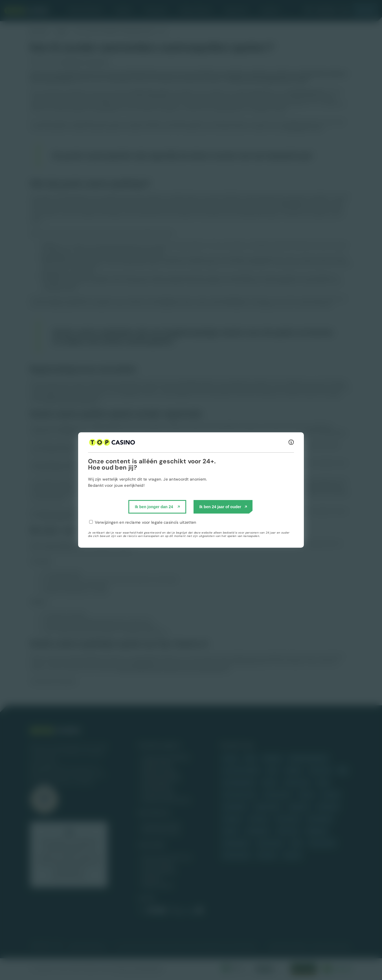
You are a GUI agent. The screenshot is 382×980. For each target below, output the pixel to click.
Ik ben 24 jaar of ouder (220, 507)
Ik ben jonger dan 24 (154, 507)
